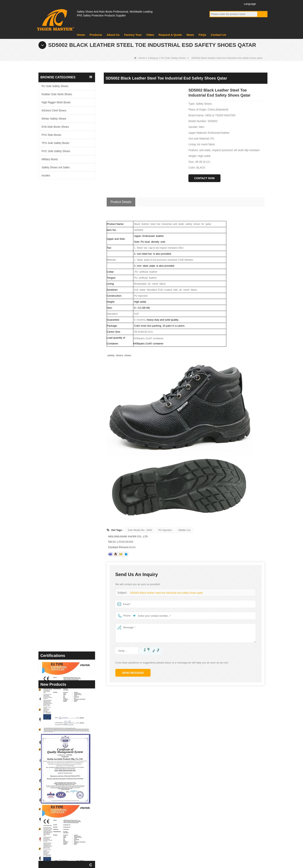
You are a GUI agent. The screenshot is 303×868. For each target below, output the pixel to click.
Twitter (227, 4)
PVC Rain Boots (51, 135)
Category (153, 58)
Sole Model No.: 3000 (140, 530)
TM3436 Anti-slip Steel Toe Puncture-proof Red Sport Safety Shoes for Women (74, 642)
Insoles (46, 175)
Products (96, 35)
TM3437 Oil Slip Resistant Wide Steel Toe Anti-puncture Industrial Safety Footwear (74, 622)
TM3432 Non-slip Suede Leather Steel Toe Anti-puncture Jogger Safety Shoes (74, 682)
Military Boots (50, 159)
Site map (240, 847)
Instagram (234, 4)
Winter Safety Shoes (54, 119)
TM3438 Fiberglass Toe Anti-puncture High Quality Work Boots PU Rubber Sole (74, 602)
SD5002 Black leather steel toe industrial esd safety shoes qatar (166, 593)
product (114, 801)
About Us (113, 35)
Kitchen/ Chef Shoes (54, 110)
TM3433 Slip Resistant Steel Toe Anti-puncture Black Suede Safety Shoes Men (74, 662)
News (190, 35)
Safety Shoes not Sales (56, 167)
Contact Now (204, 178)
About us (114, 791)
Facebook (213, 4)
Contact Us (218, 35)
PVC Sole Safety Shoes (56, 151)
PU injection (165, 530)
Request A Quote (170, 35)
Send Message (133, 673)
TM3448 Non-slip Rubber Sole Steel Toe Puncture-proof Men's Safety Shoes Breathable (74, 543)
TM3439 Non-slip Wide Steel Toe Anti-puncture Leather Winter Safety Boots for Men (74, 583)
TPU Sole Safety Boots (55, 143)
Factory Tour (133, 35)
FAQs (202, 35)
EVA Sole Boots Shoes (55, 127)
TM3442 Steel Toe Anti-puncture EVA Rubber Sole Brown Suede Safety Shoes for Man (74, 563)
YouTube (220, 4)
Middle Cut (184, 530)
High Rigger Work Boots (56, 102)
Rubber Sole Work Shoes (57, 94)
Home (81, 35)
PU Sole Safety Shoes (173, 58)
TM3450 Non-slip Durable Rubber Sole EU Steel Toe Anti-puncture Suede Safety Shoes (74, 503)
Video (150, 35)
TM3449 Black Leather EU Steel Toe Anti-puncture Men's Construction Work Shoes (74, 523)
